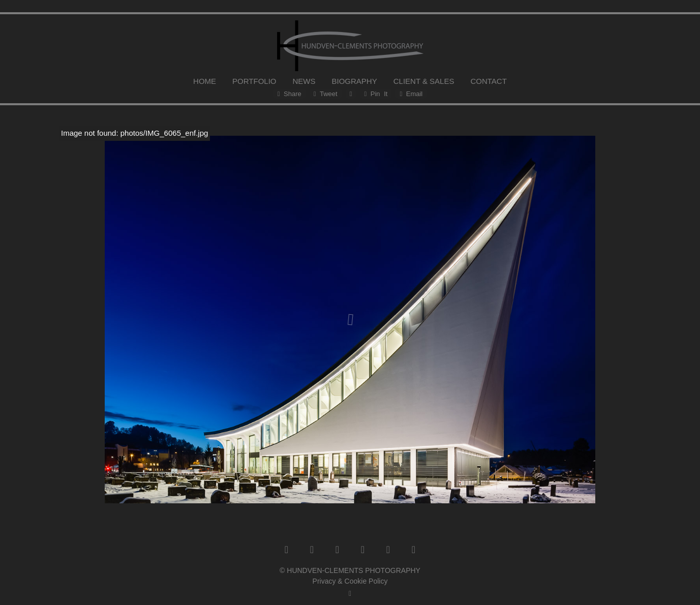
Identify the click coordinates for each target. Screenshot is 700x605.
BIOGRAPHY (355, 81)
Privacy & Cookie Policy (350, 581)
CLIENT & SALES (424, 81)
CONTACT (488, 81)
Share (290, 94)
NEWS (304, 81)
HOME (205, 81)
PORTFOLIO (254, 81)
